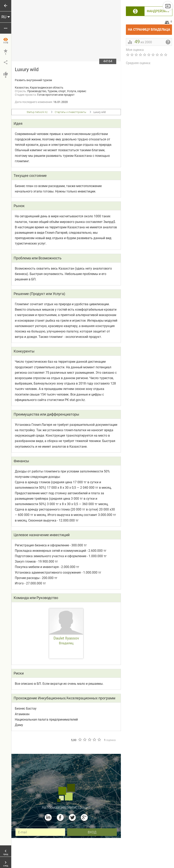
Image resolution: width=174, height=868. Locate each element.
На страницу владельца (150, 28)
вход (92, 832)
